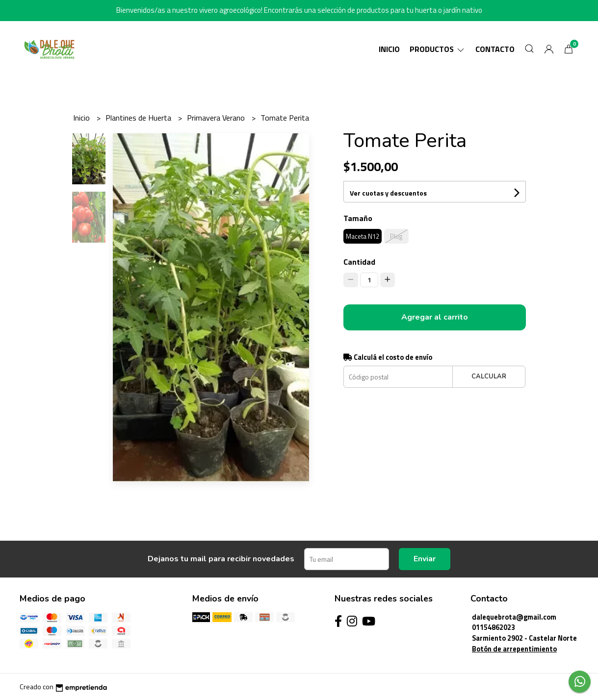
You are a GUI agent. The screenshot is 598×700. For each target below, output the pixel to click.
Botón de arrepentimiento (514, 649)
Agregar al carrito (435, 317)
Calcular (489, 376)
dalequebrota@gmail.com (514, 617)
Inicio (389, 49)
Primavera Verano (217, 118)
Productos (438, 49)
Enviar (425, 559)
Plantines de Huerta (139, 118)
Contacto (495, 49)
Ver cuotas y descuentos (388, 193)
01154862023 (494, 627)
